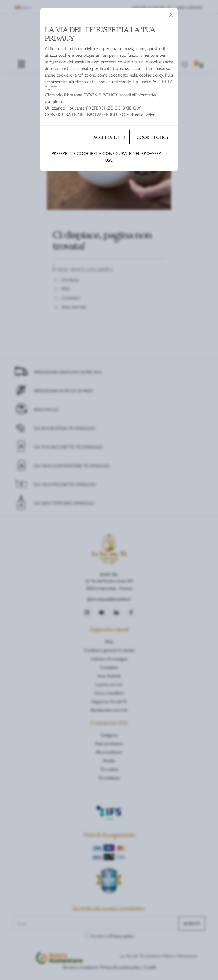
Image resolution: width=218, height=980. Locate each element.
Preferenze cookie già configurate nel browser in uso (109, 157)
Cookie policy (153, 137)
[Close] (171, 15)
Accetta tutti (109, 137)
